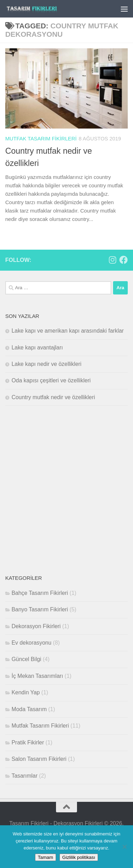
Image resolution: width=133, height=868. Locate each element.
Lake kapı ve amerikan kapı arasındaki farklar (68, 331)
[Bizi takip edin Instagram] (112, 260)
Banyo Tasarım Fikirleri (40, 609)
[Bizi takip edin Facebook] (124, 260)
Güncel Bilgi (26, 659)
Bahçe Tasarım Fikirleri (40, 593)
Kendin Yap (26, 692)
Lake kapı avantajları (37, 348)
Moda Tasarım (29, 709)
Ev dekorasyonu (31, 643)
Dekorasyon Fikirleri (36, 626)
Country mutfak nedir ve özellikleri (53, 397)
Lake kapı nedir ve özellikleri (47, 364)
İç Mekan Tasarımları (37, 676)
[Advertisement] (66, 490)
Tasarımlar (24, 776)
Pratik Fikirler (28, 742)
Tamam (45, 857)
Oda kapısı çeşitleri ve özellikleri (51, 380)
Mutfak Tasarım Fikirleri (41, 139)
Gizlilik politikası (79, 857)
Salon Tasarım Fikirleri (39, 759)
